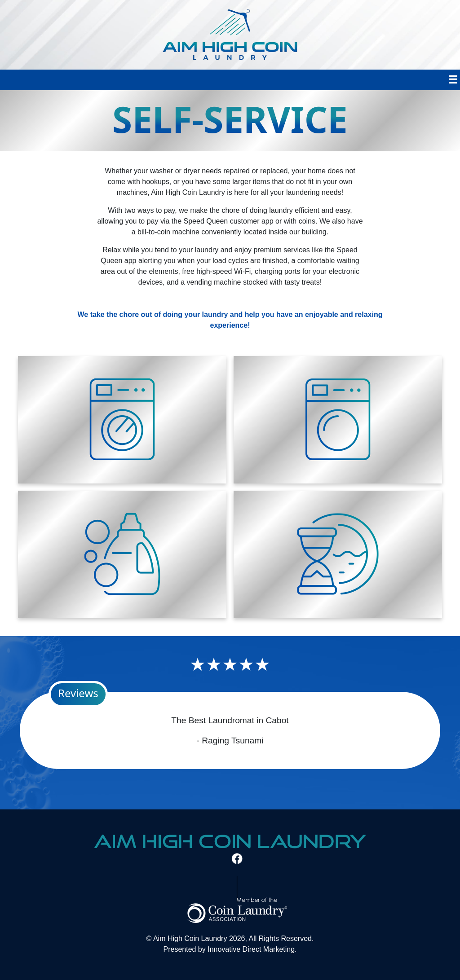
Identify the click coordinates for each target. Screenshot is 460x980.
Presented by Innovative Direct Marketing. (230, 949)
